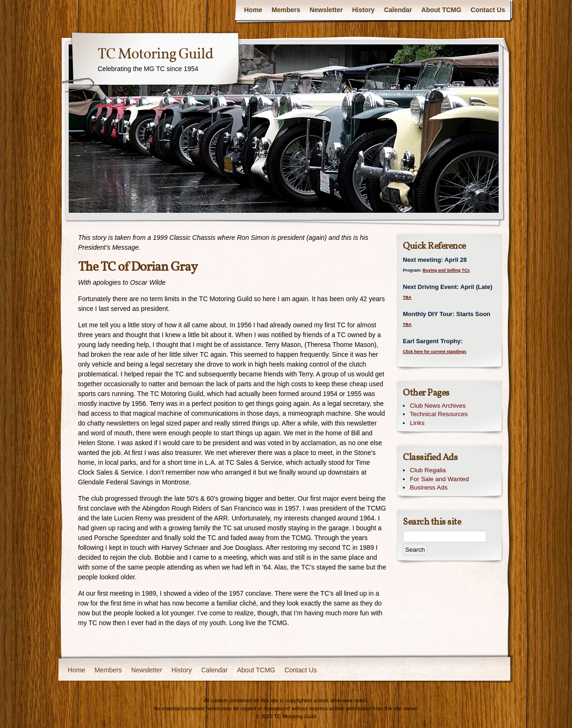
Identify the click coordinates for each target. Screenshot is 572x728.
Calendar (398, 10)
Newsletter (326, 10)
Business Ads (429, 487)
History (363, 10)
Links (417, 423)
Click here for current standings (435, 352)
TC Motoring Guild (155, 55)
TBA (407, 297)
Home (253, 10)
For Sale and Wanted (439, 479)
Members (286, 10)
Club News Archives (438, 406)
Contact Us (488, 10)
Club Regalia (428, 470)
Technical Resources (439, 414)
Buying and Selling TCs (447, 270)
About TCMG (442, 10)
